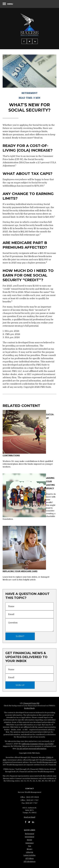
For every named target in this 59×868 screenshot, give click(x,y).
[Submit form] (20, 636)
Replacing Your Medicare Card (20, 571)
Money (30, 849)
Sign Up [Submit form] (20, 685)
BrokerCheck (29, 708)
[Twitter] (29, 822)
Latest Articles (29, 855)
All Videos (29, 858)
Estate (29, 840)
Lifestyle (30, 852)
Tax (29, 846)
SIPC (5, 760)
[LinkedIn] (33, 822)
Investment (29, 837)
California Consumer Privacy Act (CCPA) (37, 744)
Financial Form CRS (31, 703)
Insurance (30, 843)
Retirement (30, 834)
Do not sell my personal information (32, 749)
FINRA (49, 757)
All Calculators (30, 862)
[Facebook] (26, 822)
